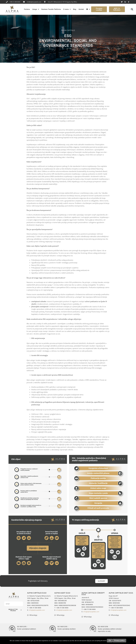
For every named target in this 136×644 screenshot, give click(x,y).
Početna (27, 9)
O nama (67, 9)
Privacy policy (119, 641)
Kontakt (81, 9)
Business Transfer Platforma (51, 9)
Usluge (36, 9)
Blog (75, 9)
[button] (132, 9)
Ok (110, 641)
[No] (133, 641)
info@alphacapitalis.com (34, 2)
